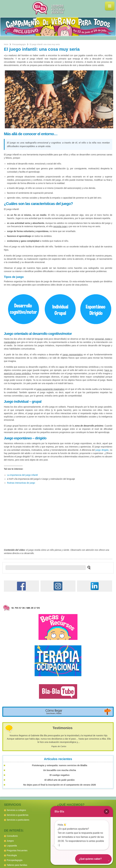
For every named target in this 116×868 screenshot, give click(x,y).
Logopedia (12, 846)
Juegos (10, 841)
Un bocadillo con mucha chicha (60, 770)
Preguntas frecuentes (17, 850)
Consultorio (12, 836)
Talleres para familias (17, 865)
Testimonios (63, 728)
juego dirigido (102, 450)
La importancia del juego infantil (22, 475)
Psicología (12, 855)
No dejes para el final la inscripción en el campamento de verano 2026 (59, 785)
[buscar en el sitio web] (88, 567)
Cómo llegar (54, 712)
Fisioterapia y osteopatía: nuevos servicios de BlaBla (60, 765)
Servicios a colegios (16, 810)
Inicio (6, 44)
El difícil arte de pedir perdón (60, 780)
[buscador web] (46, 568)
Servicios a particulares (18, 820)
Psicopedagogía (19, 44)
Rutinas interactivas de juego (21, 483)
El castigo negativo (60, 775)
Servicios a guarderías (18, 815)
